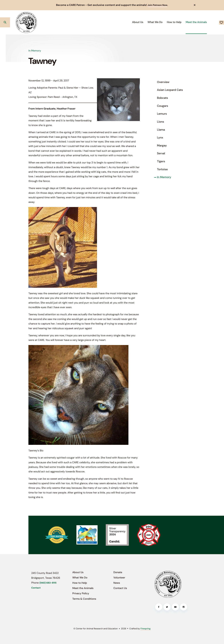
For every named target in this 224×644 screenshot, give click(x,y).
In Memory (164, 177)
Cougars (163, 106)
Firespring (145, 628)
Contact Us (120, 588)
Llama (161, 130)
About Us (117, 22)
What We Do (135, 22)
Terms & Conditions (84, 599)
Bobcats (162, 98)
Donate (211, 22)
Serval (161, 153)
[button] (195, 5)
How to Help (154, 22)
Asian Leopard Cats (170, 90)
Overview (163, 82)
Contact (36, 588)
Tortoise (162, 169)
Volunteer (119, 577)
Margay (162, 145)
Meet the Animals (176, 22)
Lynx (160, 138)
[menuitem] (117, 22)
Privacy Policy (81, 593)
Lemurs (162, 114)
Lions (160, 122)
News (117, 583)
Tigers (161, 161)
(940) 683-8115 (48, 583)
